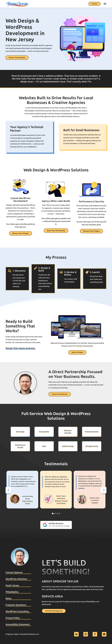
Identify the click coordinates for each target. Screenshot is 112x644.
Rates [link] (9, 598)
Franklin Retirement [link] (28, 503)
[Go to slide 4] (59, 514)
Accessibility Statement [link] (18, 624)
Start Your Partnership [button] (56, 231)
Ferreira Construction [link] (85, 346)
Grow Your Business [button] (60, 394)
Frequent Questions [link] (16, 605)
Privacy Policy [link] (13, 618)
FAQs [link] (44, 446)
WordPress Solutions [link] (16, 579)
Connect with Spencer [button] (54, 611)
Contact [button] (95, 4)
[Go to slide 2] (55, 514)
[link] (17, 4)
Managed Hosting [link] (92, 446)
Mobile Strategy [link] (68, 446)
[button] (8, 490)
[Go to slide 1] (53, 514)
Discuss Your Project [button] (21, 233)
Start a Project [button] (77, 352)
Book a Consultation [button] (17, 58)
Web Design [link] (20, 432)
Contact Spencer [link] (14, 572)
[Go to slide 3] (57, 514)
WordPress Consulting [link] (17, 611)
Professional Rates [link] (92, 432)
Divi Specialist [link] (44, 432)
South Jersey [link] (12, 585)
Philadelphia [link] (12, 592)
